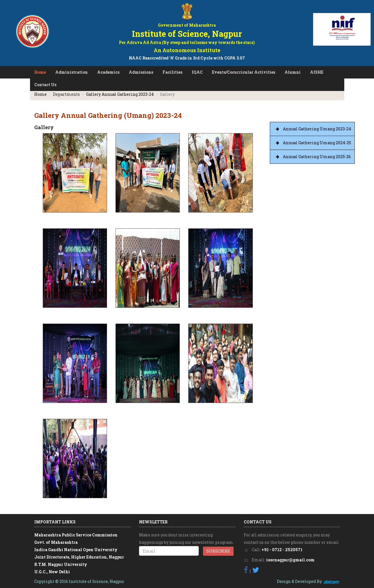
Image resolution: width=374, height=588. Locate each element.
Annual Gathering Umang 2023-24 (317, 129)
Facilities (172, 72)
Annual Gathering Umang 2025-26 (317, 157)
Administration (71, 72)
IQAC (197, 72)
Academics (108, 72)
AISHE (317, 72)
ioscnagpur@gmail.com (290, 560)
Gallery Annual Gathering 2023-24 (120, 94)
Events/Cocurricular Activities (244, 72)
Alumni (293, 72)
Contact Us (45, 85)
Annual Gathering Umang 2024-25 (317, 143)
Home (40, 72)
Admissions (141, 72)
